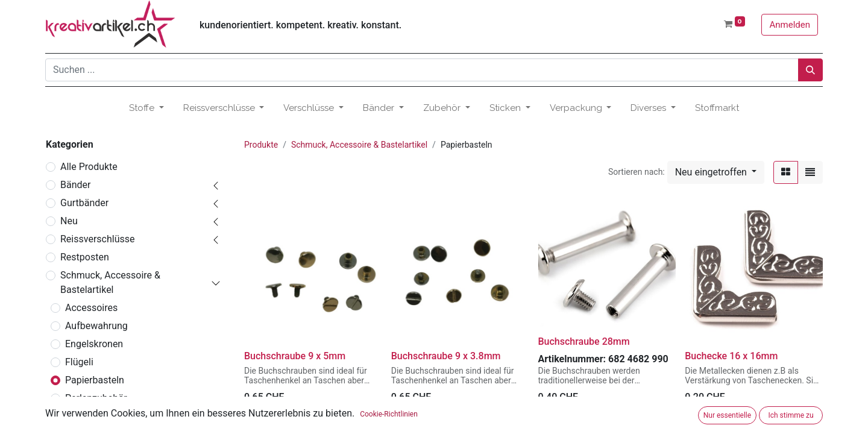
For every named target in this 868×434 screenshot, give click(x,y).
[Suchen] (810, 70)
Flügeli (79, 362)
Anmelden (790, 25)
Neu (69, 221)
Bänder (75, 185)
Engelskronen (94, 344)
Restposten (85, 257)
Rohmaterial (91, 416)
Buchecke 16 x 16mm (731, 356)
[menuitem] (717, 108)
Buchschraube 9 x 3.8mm (446, 356)
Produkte (261, 145)
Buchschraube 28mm (584, 341)
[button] (716, 172)
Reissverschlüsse (97, 239)
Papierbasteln (95, 380)
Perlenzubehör (96, 398)
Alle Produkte (89, 167)
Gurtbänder (84, 203)
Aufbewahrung (96, 326)
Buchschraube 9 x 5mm (295, 356)
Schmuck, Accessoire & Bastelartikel (110, 282)
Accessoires (91, 308)
